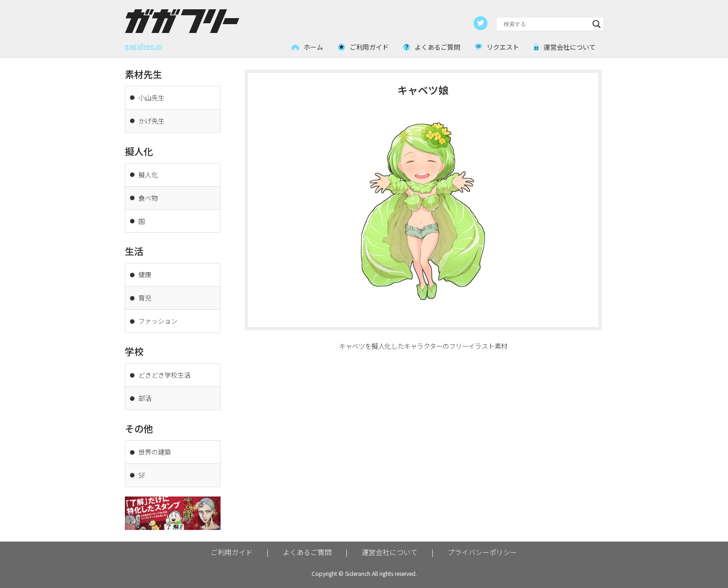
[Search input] (546, 24)
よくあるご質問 (307, 546)
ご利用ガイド (232, 546)
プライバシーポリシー (482, 546)
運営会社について (390, 546)
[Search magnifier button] (597, 24)
